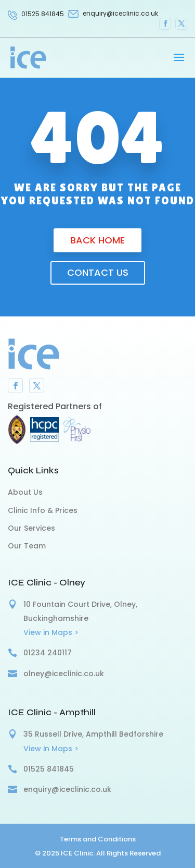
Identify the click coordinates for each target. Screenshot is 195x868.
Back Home (97, 240)
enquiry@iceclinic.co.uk (67, 789)
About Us (25, 492)
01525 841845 (43, 14)
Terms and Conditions (98, 839)
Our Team (27, 546)
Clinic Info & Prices (43, 510)
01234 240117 (48, 653)
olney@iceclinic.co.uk (64, 674)
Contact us (98, 272)
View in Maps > (51, 632)
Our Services (31, 528)
